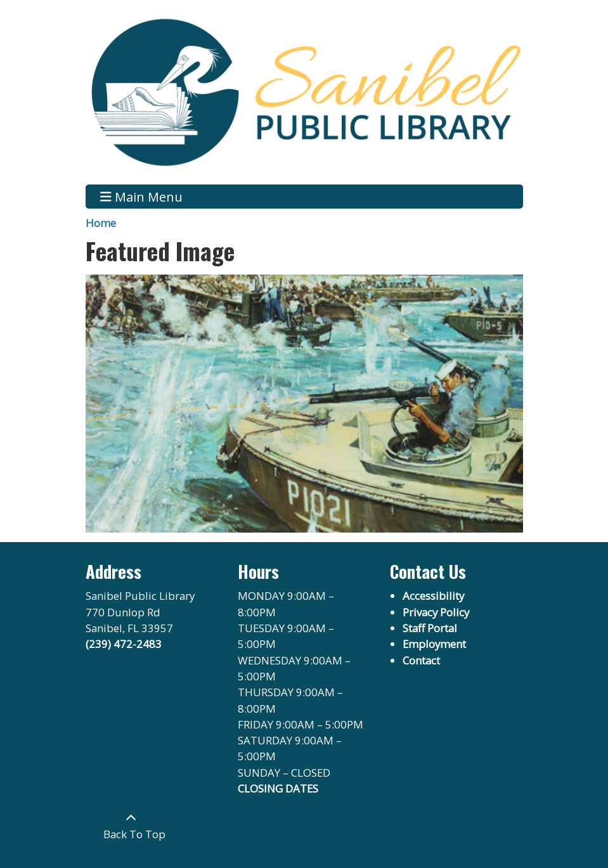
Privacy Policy (436, 612)
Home (101, 223)
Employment (434, 644)
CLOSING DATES (278, 788)
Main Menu (141, 196)
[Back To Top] (132, 826)
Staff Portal (430, 628)
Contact (421, 660)
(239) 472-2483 (124, 644)
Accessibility (433, 596)
